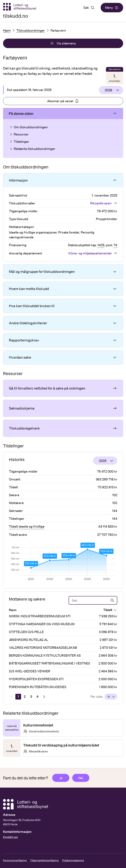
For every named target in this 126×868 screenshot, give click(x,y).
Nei (81, 778)
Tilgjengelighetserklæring (44, 860)
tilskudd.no (16, 16)
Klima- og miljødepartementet (93, 253)
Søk (89, 8)
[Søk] (93, 600)
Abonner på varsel (63, 101)
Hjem (7, 30)
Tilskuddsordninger (31, 30)
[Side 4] (38, 697)
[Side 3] (31, 697)
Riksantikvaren (104, 203)
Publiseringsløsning (73, 860)
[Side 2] (25, 697)
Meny (112, 8)
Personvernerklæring (15, 860)
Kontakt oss (10, 837)
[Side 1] (18, 697)
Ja (61, 778)
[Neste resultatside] (44, 697)
